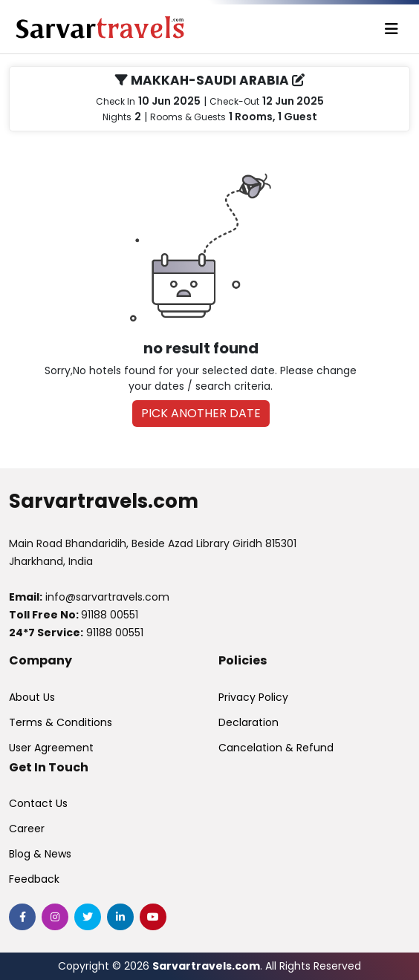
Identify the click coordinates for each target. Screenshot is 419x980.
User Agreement (51, 748)
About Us (32, 697)
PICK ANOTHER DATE (201, 413)
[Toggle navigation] (392, 29)
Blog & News (40, 854)
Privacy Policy (253, 697)
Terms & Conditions (61, 722)
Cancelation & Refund (276, 748)
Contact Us (38, 803)
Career (27, 829)
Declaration (249, 722)
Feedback (34, 879)
